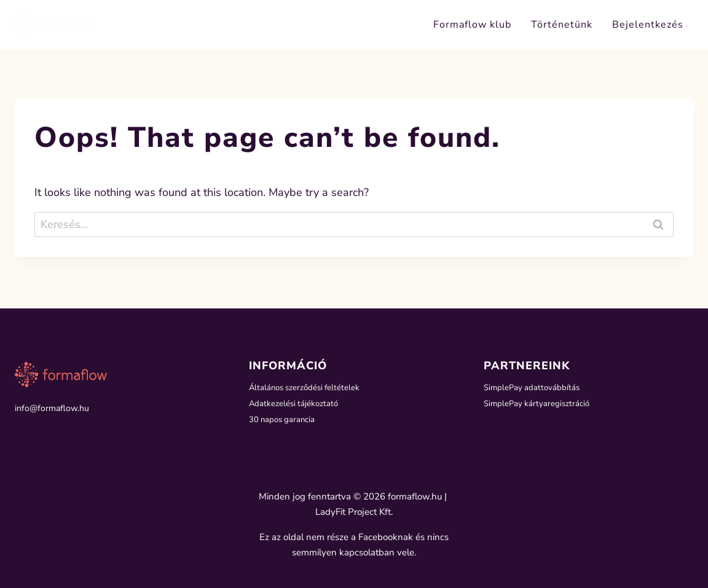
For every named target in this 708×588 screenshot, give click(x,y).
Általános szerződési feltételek (307, 386)
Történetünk (562, 25)
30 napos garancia (284, 421)
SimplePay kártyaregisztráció (538, 403)
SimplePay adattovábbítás (533, 386)
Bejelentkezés (648, 25)
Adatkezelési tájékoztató (295, 403)
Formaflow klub (472, 25)
